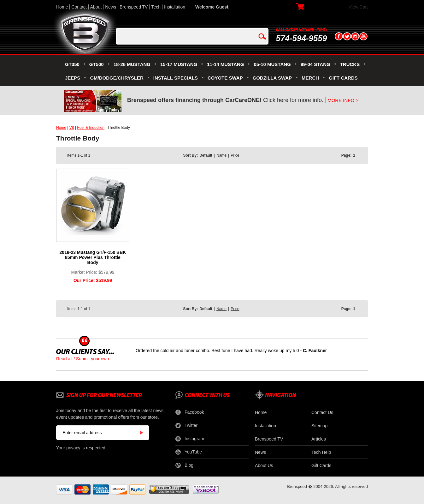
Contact (79, 7)
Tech (156, 7)
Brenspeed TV (134, 7)
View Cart (358, 7)
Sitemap (319, 426)
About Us (264, 465)
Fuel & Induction (91, 128)
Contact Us (322, 412)
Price (235, 155)
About (96, 7)
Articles (319, 439)
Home (62, 7)
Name (221, 155)
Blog (184, 465)
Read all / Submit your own (82, 359)
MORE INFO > (343, 100)
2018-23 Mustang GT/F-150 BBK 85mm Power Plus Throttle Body (93, 257)
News (111, 7)
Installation (175, 7)
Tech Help (321, 452)
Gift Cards (321, 465)
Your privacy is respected (81, 448)
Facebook (190, 412)
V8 (72, 128)
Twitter (186, 426)
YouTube (189, 452)
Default (206, 155)
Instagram (190, 439)
